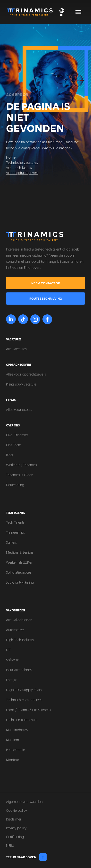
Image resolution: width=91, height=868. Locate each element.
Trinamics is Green (20, 475)
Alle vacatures (16, 349)
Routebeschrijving (46, 299)
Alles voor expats (19, 410)
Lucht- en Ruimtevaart (22, 720)
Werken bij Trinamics (21, 465)
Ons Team (14, 445)
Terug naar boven (26, 857)
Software (13, 660)
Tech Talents (15, 523)
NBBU (10, 846)
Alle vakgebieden (19, 620)
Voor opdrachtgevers (22, 173)
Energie (12, 680)
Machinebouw (17, 730)
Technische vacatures (22, 163)
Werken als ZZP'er (19, 563)
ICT (8, 650)
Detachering (15, 485)
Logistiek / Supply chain (24, 690)
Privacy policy (16, 828)
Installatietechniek (19, 670)
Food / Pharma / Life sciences (29, 710)
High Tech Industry (20, 640)
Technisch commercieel (24, 700)
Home (11, 158)
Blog (9, 455)
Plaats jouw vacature (21, 385)
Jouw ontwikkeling (20, 583)
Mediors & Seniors (20, 553)
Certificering (15, 837)
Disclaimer (14, 820)
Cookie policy (17, 811)
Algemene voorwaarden (24, 802)
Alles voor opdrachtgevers (26, 375)
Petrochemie (16, 750)
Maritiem (12, 740)
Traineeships (15, 533)
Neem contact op (46, 283)
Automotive (15, 630)
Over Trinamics (17, 435)
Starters (11, 543)
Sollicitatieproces (19, 573)
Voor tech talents (19, 168)
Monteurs (13, 760)
